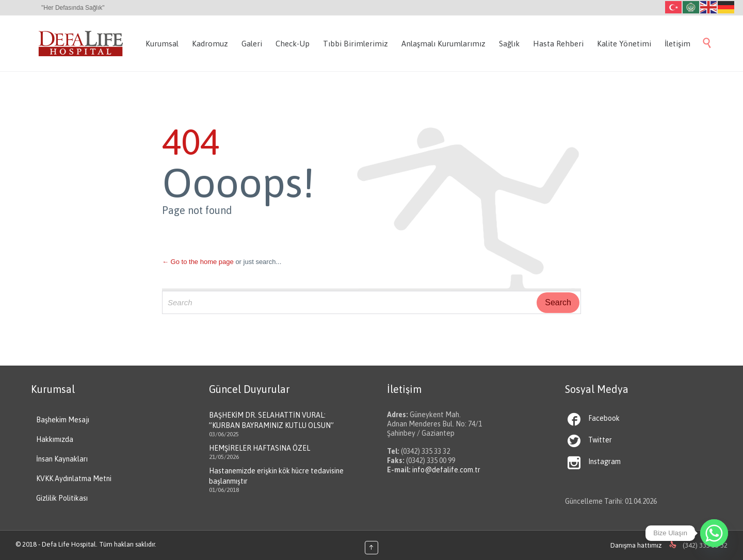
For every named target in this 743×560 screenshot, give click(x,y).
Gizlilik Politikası (62, 498)
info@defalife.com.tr (446, 470)
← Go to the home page (198, 262)
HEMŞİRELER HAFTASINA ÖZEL (260, 448)
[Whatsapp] (714, 533)
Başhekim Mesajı (63, 420)
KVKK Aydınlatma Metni (74, 479)
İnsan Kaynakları (62, 459)
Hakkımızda (55, 439)
